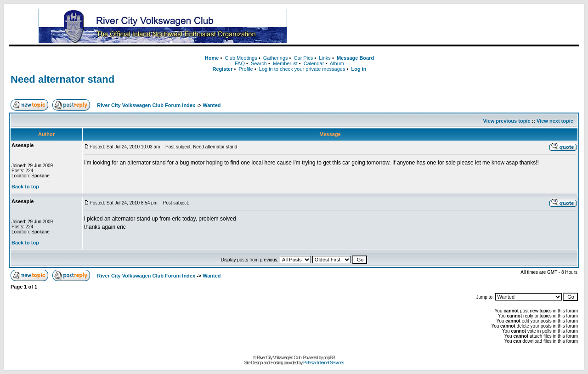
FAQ (240, 63)
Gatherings (276, 58)
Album (337, 63)
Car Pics (304, 58)
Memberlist (285, 63)
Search (259, 63)
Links (325, 58)
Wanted (212, 105)
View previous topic (506, 121)
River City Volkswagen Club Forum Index (146, 105)
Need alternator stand (62, 79)
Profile (246, 69)
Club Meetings (241, 58)
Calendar (314, 63)
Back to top (25, 187)
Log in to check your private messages (302, 69)
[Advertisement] (445, 26)
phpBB (329, 358)
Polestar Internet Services (324, 363)
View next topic (555, 121)
